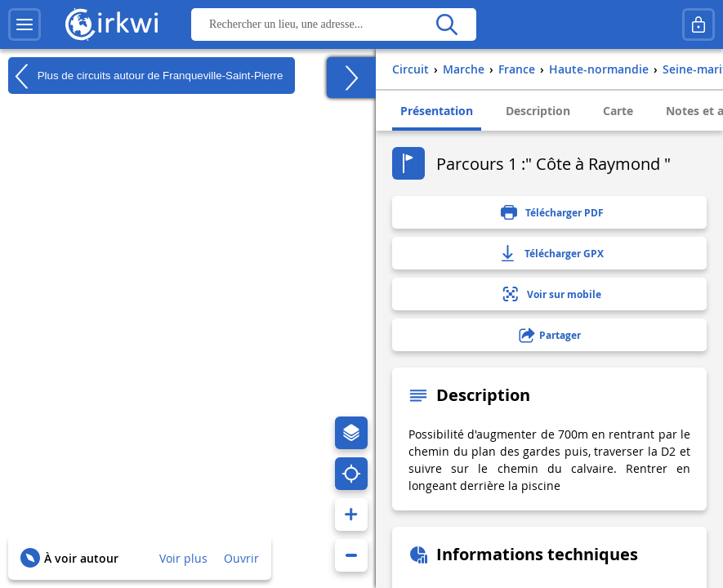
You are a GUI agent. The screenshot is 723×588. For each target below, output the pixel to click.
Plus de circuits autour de (145, 76)
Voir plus (183, 558)
